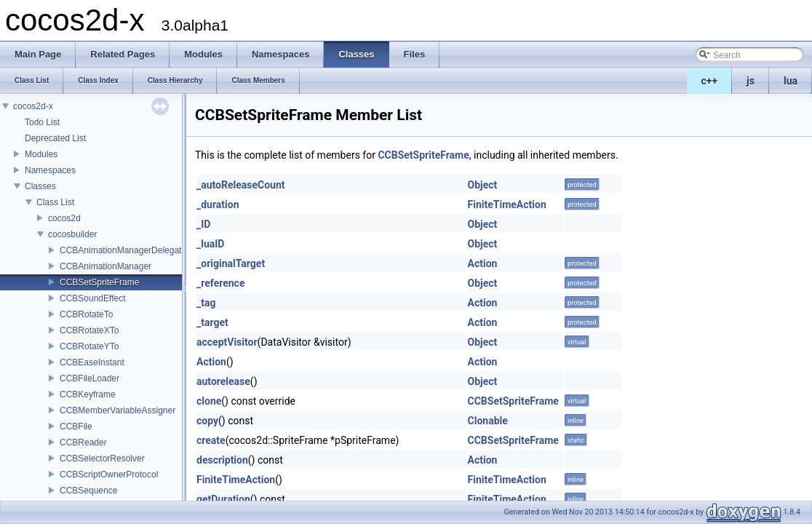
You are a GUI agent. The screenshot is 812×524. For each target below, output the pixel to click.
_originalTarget (231, 263)
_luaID (210, 244)
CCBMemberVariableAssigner (118, 410)
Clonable (488, 421)
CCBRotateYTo (89, 346)
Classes (40, 186)
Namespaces (50, 170)
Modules (41, 154)
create (211, 440)
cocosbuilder (72, 234)
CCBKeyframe (88, 394)
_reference (220, 283)
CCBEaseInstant (92, 362)
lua (791, 81)
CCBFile (76, 426)
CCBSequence (88, 491)
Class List (55, 202)
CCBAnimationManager (106, 266)
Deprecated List (55, 138)
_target (212, 322)
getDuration (223, 499)
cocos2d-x (33, 106)
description (222, 460)
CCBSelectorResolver (102, 458)
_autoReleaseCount (241, 185)
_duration (218, 205)
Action (483, 263)
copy (207, 421)
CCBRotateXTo (89, 330)
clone (209, 401)
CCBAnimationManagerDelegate (123, 250)
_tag (206, 303)
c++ (710, 81)
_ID (203, 224)
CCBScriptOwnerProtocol (109, 475)
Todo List (42, 122)
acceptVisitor (227, 342)
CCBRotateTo (86, 314)
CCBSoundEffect (93, 298)
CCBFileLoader (89, 378)
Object (483, 185)
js (751, 81)
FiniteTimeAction (507, 205)
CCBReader (83, 442)
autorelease (223, 381)
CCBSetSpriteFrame (99, 282)
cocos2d (64, 218)
